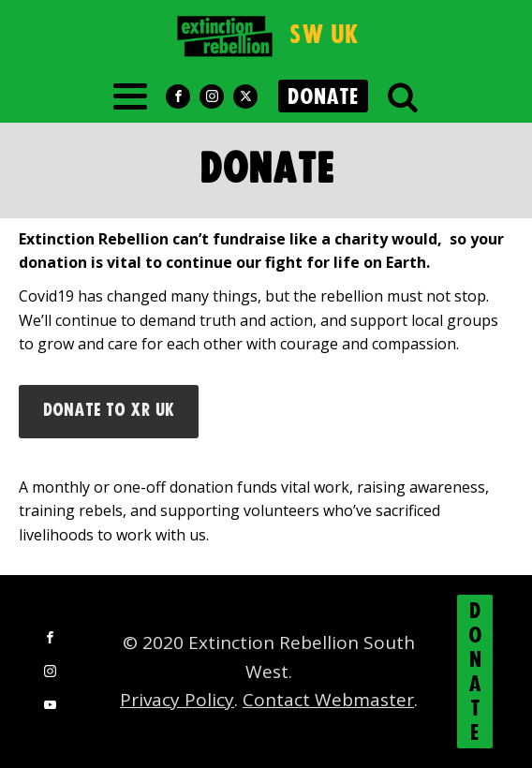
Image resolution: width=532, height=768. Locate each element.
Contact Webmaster (328, 700)
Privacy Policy (177, 700)
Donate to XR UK (109, 411)
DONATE (323, 97)
